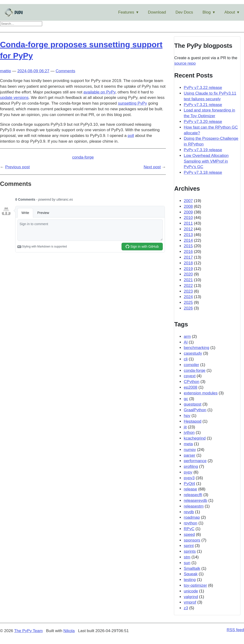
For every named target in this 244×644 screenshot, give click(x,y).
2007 (188, 201)
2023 (188, 291)
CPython (191, 382)
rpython (191, 523)
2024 (188, 297)
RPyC (189, 529)
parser (189, 455)
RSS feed (235, 630)
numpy (190, 450)
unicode (191, 591)
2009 (188, 212)
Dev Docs (184, 12)
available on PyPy (99, 92)
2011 (188, 223)
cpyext (190, 376)
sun (187, 563)
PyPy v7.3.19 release (203, 150)
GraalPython (195, 410)
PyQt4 (189, 484)
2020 (188, 274)
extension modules (201, 393)
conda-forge (83, 157)
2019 (188, 269)
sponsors (192, 540)
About (230, 12)
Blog (207, 12)
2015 (188, 246)
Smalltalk (192, 569)
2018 (188, 263)
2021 (188, 280)
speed (189, 535)
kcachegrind (195, 438)
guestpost (193, 404)
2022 (188, 286)
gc (186, 399)
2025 (188, 303)
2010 (188, 218)
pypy (188, 472)
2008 (188, 206)
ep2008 (191, 387)
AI (186, 342)
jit (185, 427)
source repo (185, 63)
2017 (188, 257)
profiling (191, 467)
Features (126, 12)
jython (189, 433)
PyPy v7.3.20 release (203, 122)
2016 (188, 252)
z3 (186, 608)
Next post (152, 167)
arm (187, 337)
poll (131, 136)
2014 (188, 240)
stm (187, 557)
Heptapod (193, 421)
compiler (191, 365)
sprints (190, 551)
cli (186, 359)
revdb (189, 512)
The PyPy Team (28, 631)
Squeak (191, 574)
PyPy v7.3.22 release (203, 88)
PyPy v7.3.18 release (203, 172)
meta (188, 444)
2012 (188, 229)
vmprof (190, 602)
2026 (188, 308)
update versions (14, 98)
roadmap (192, 517)
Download (157, 12)
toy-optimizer (195, 585)
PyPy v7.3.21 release (203, 105)
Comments (65, 71)
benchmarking (196, 348)
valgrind (191, 597)
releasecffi (193, 495)
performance (195, 461)
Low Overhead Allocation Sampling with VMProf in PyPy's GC (206, 161)
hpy (187, 416)
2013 (188, 235)
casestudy (193, 353)
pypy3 (189, 478)
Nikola (69, 631)
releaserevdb (195, 501)
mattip (5, 71)
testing (190, 580)
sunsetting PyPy (132, 103)
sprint (189, 546)
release (190, 489)
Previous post (18, 167)
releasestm (194, 506)
